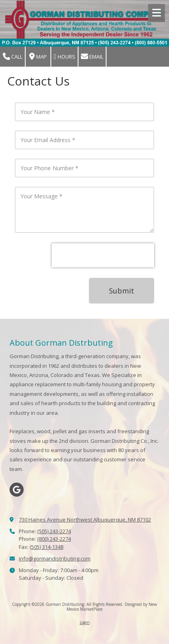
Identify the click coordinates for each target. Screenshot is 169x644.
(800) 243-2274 (54, 539)
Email (92, 57)
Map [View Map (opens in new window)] (38, 57)
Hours (64, 57)
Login (85, 622)
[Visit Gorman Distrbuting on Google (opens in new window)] (17, 490)
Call (13, 57)
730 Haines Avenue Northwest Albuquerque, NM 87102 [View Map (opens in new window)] (85, 520)
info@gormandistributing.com (55, 558)
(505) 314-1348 (46, 547)
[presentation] (103, 255)
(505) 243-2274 (54, 531)
